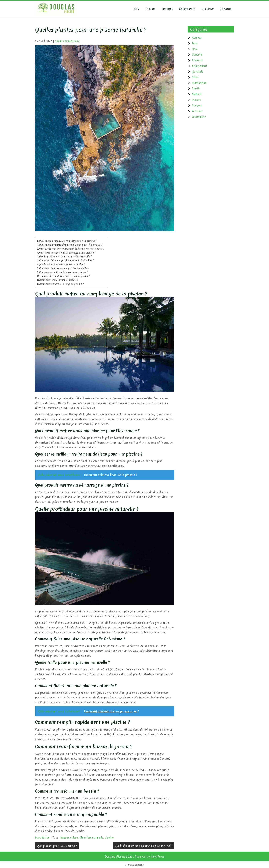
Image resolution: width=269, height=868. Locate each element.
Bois (137, 9)
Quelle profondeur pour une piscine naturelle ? (66, 256)
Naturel (197, 94)
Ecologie (167, 9)
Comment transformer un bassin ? (59, 280)
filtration (85, 837)
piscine (109, 837)
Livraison (207, 9)
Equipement (187, 9)
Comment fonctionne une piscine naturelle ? (64, 268)
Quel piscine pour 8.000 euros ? (57, 846)
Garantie (226, 9)
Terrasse (197, 111)
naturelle (98, 837)
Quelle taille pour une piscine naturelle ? (62, 264)
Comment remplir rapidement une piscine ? (64, 272)
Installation (42, 837)
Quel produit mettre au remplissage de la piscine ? (68, 241)
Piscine (151, 9)
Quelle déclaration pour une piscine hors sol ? (144, 846)
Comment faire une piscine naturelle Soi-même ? (67, 260)
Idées (195, 77)
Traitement (199, 117)
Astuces (197, 38)
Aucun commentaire (67, 41)
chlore (74, 837)
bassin (65, 837)
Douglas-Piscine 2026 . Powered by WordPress (135, 857)
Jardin (196, 88)
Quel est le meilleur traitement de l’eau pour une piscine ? (72, 249)
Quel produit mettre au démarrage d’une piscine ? (67, 253)
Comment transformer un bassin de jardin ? (65, 276)
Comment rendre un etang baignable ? (62, 284)
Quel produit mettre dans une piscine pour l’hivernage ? (71, 245)
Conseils (197, 55)
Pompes (197, 105)
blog (195, 43)
